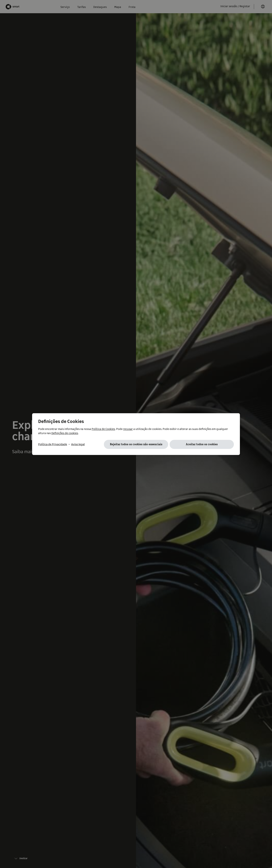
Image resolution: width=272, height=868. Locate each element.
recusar (128, 429)
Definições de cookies (65, 433)
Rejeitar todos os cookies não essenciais (136, 444)
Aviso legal (78, 444)
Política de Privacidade (53, 444)
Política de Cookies (103, 429)
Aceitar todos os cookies (202, 444)
